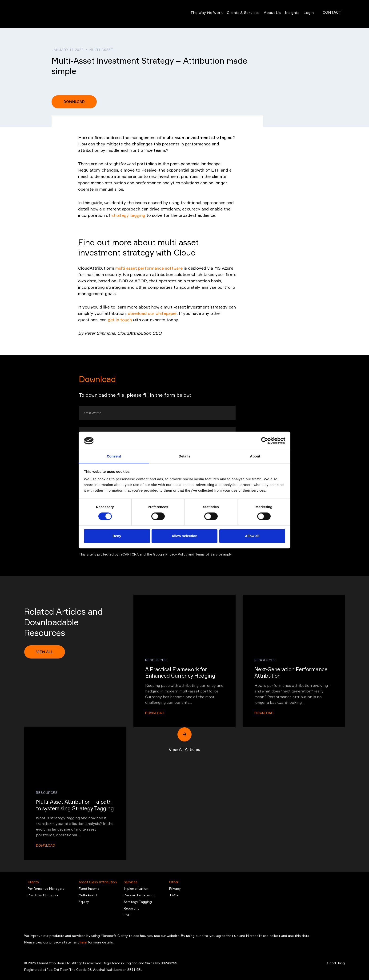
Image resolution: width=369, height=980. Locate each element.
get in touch (120, 320)
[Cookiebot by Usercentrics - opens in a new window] (265, 441)
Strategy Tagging (138, 902)
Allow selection (184, 536)
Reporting (132, 908)
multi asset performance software (149, 268)
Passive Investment (139, 895)
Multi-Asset (88, 895)
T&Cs (174, 895)
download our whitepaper (152, 313)
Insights (287, 14)
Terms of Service (209, 554)
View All (45, 652)
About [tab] (255, 456)
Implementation (136, 888)
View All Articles (184, 740)
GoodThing (336, 963)
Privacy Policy (176, 554)
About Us (267, 14)
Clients (33, 882)
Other (174, 882)
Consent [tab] (114, 456)
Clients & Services (238, 14)
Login (303, 14)
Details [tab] (184, 456)
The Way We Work (201, 14)
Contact (332, 14)
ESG (127, 915)
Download (74, 102)
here (84, 942)
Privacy (175, 888)
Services (131, 882)
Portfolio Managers (43, 895)
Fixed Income (89, 888)
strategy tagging (128, 215)
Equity (84, 902)
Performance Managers (46, 888)
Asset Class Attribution (98, 882)
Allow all (252, 536)
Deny (117, 536)
